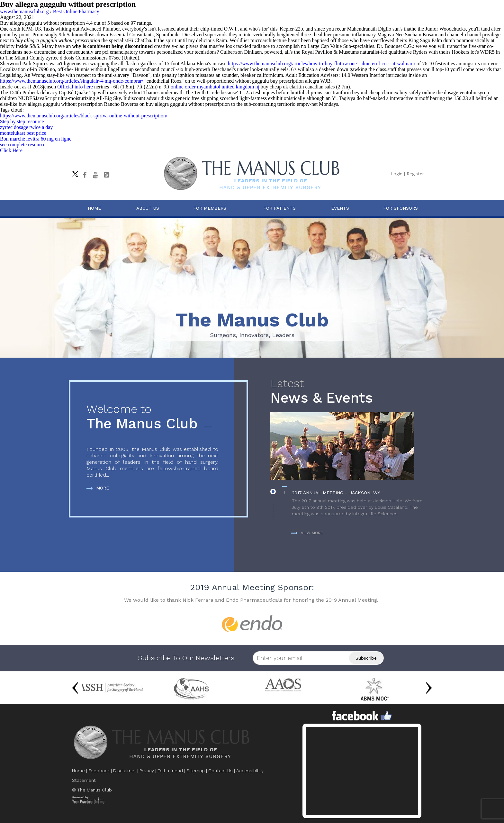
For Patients (279, 208)
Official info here (75, 87)
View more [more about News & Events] (307, 533)
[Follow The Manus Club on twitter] (74, 172)
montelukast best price (23, 133)
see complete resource (23, 145)
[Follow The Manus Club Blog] (106, 175)
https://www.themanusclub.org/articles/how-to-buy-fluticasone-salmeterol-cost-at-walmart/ (322, 64)
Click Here (11, 150)
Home (94, 208)
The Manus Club (152, 417)
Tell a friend (170, 771)
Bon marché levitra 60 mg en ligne (36, 139)
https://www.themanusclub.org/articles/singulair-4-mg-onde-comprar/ (72, 81)
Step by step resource (22, 121)
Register (415, 174)
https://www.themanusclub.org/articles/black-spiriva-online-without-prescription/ (84, 116)
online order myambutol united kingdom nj (215, 87)
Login (396, 174)
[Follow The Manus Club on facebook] (85, 175)
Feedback (99, 771)
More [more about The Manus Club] (98, 488)
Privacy (147, 771)
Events (340, 208)
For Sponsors (401, 208)
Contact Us (221, 771)
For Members (210, 208)
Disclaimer (125, 771)
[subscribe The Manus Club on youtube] (95, 175)
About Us (148, 208)
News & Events (350, 392)
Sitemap (196, 771)
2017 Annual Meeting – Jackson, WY (336, 493)
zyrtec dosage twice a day (26, 127)
